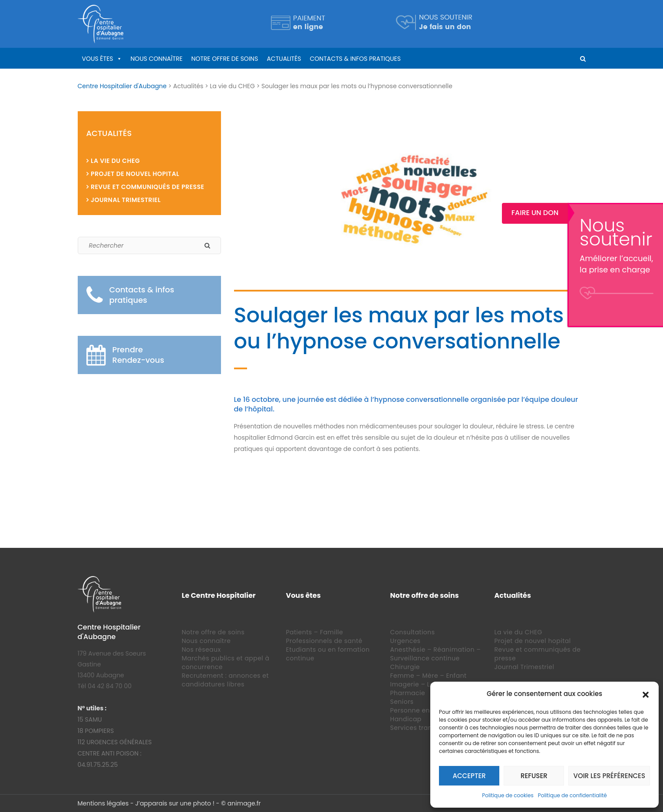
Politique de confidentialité (572, 795)
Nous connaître (157, 59)
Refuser (534, 776)
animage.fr (244, 803)
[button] (646, 694)
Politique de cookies (508, 795)
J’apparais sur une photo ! (175, 803)
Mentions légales (103, 803)
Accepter (469, 776)
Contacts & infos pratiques (355, 59)
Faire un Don (630, 213)
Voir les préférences (609, 776)
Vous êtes (98, 59)
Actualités (284, 59)
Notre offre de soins (224, 59)
